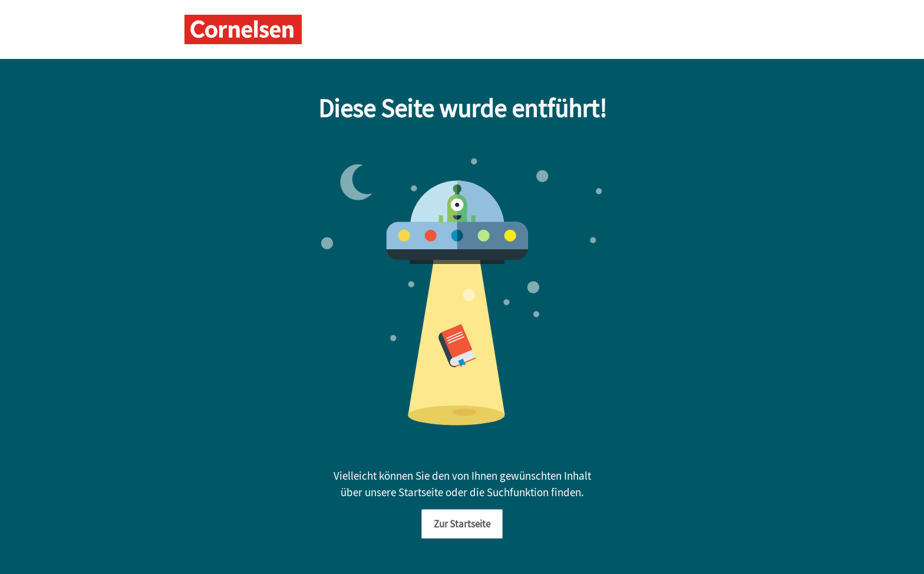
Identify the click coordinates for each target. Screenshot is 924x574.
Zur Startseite (462, 524)
